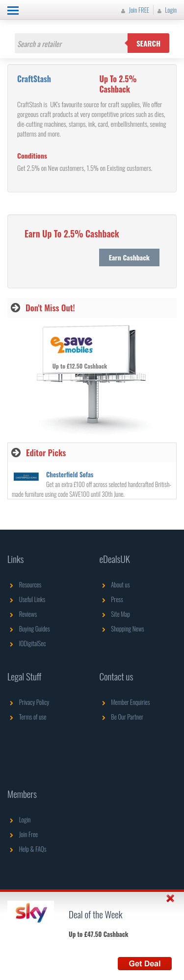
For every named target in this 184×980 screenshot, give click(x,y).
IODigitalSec (27, 643)
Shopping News (122, 629)
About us (115, 584)
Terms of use (27, 717)
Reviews (22, 614)
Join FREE (134, 10)
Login (166, 10)
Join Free (23, 834)
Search (148, 43)
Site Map (115, 614)
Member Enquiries (125, 702)
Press (111, 599)
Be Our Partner (121, 717)
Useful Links (26, 599)
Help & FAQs (27, 849)
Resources (24, 584)
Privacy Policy (28, 702)
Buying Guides (29, 629)
